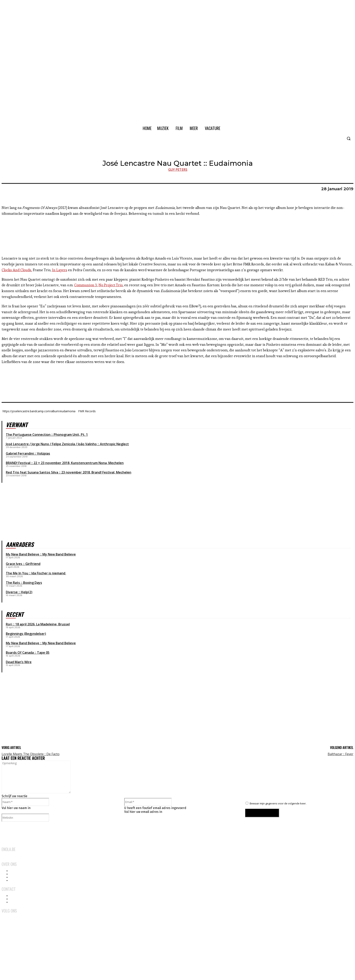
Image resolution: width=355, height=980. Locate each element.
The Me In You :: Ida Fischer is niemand (36, 573)
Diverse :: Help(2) (19, 592)
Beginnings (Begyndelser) (26, 634)
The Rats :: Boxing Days (24, 583)
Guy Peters (178, 170)
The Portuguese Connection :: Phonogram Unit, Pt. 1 (47, 435)
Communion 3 (86, 285)
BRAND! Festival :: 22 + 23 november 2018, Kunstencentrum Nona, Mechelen (65, 463)
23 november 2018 (76, 472)
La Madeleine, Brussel (53, 624)
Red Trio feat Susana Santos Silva (32, 472)
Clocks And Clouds (16, 270)
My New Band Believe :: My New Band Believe (41, 554)
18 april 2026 (25, 624)
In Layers (60, 270)
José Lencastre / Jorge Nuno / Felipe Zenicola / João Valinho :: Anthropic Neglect (67, 444)
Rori (9, 624)
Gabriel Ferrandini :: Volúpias (28, 453)
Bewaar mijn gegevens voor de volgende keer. (278, 803)
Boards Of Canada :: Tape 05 (28, 653)
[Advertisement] (32, 712)
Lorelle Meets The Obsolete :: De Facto (31, 754)
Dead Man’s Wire (19, 662)
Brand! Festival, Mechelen (111, 472)
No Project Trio (111, 285)
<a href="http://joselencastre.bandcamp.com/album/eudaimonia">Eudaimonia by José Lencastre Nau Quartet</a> (177, 381)
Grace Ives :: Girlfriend (23, 564)
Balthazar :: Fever (341, 754)
